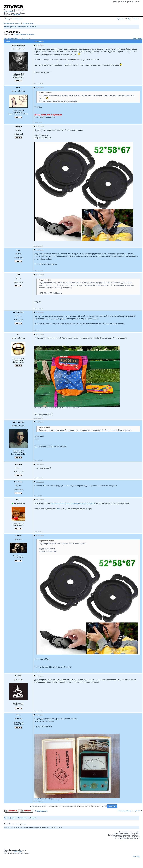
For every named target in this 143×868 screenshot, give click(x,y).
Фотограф (136, 856)
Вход (7, 19)
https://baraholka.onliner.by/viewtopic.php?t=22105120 (73, 503)
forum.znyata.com (9, 11)
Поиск (135, 19)
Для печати (138, 38)
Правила (120, 19)
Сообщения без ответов (12, 23)
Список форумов (10, 27)
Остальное (34, 27)
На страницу (9, 38)
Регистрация (16, 19)
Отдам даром (41, 811)
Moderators (31, 34)
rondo (59, 509)
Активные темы (28, 23)
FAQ (127, 19)
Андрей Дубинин (20, 34)
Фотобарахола (23, 27)
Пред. (16, 38)
